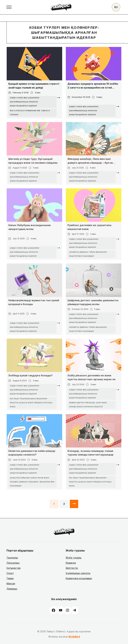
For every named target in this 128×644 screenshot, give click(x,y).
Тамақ (10, 578)
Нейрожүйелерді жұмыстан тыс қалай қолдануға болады (34, 302)
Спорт (10, 573)
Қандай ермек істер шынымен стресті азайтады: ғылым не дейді (34, 86)
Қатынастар (14, 568)
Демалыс (12, 589)
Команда (71, 563)
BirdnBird (74, 637)
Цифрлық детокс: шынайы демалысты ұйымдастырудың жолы (93, 302)
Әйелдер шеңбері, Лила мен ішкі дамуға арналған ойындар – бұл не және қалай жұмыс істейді (90, 161)
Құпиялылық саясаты (78, 573)
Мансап (11, 583)
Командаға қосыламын (79, 578)
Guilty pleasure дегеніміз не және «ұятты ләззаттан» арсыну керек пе (91, 377)
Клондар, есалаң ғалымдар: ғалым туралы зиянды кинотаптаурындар (90, 453)
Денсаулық (13, 563)
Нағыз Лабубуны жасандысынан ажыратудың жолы (29, 227)
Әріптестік (72, 568)
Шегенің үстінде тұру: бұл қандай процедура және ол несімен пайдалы (33, 161)
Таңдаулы (12, 558)
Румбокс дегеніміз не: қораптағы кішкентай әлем (89, 227)
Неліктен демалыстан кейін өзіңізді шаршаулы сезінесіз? (32, 453)
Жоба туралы (73, 558)
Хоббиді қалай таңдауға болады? (30, 375)
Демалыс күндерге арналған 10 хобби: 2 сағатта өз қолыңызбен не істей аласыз (93, 86)
